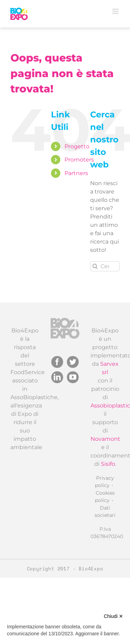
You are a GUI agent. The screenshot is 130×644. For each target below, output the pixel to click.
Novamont (105, 439)
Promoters (79, 160)
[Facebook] (57, 362)
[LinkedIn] (57, 377)
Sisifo (108, 464)
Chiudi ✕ (113, 616)
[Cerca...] (105, 266)
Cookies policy (105, 497)
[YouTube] (73, 377)
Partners (76, 173)
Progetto (77, 146)
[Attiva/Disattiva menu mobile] (116, 11)
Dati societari (105, 511)
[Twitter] (73, 362)
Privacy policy (105, 482)
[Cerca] (95, 266)
